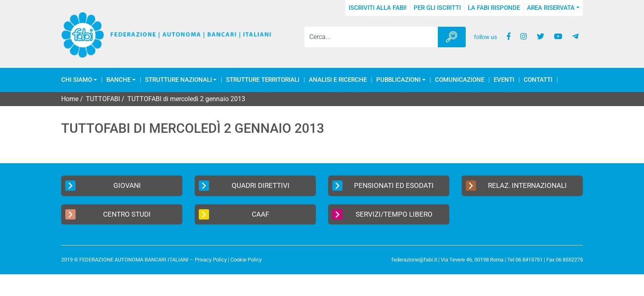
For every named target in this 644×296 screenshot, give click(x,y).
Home (70, 99)
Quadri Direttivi (244, 186)
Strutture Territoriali (263, 80)
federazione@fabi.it (414, 260)
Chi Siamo (77, 80)
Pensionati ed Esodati (383, 186)
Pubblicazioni (398, 80)
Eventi (504, 80)
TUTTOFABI (103, 99)
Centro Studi (108, 214)
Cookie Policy (246, 260)
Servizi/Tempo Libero (382, 214)
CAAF (234, 214)
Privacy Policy (211, 260)
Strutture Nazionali (178, 80)
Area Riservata (551, 8)
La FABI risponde (494, 8)
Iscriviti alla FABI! (378, 8)
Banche (118, 80)
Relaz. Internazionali (516, 186)
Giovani (103, 186)
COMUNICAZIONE (460, 80)
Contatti (538, 80)
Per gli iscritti (437, 8)
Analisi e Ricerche (338, 80)
